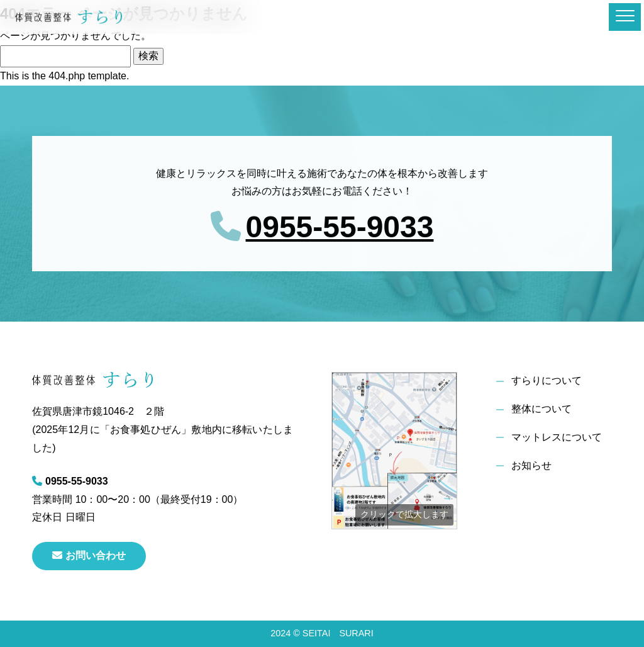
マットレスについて (557, 437)
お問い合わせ (89, 555)
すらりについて (547, 380)
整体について (541, 409)
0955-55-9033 (340, 227)
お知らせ (531, 465)
